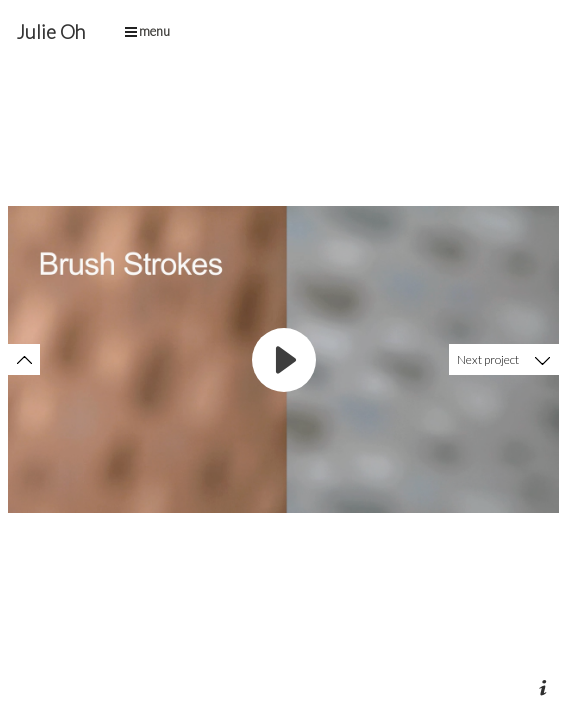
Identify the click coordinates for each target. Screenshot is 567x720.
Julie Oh (50, 32)
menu (147, 31)
